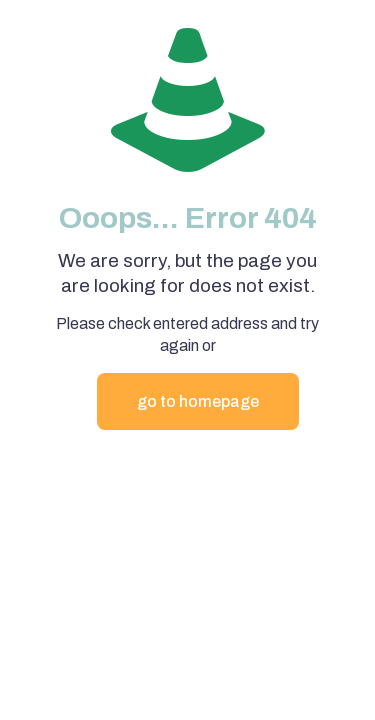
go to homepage (198, 401)
